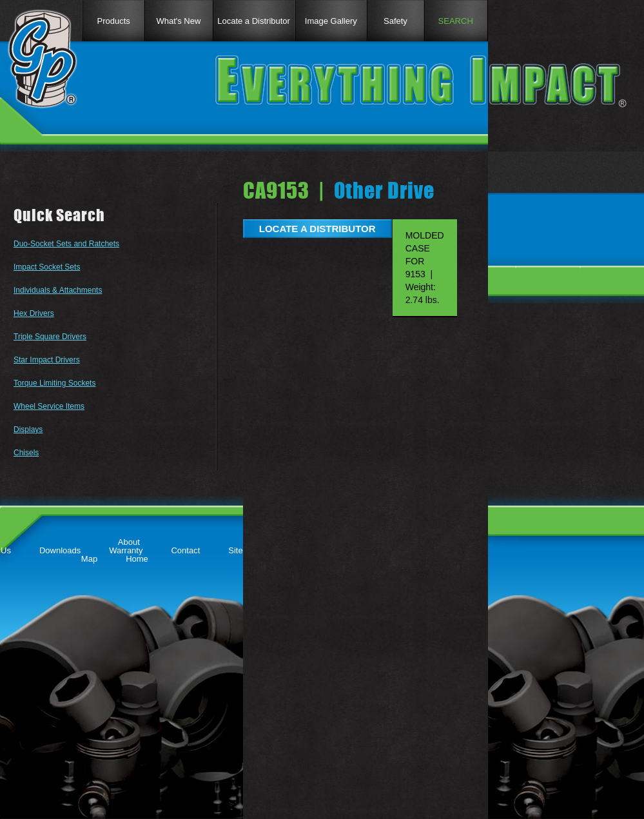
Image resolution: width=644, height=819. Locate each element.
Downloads (60, 550)
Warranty (126, 550)
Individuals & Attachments (58, 290)
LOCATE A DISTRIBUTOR (317, 229)
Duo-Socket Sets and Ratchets (66, 244)
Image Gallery (331, 21)
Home (137, 559)
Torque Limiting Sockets (54, 383)
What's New (178, 21)
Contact (185, 550)
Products (113, 21)
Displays (28, 429)
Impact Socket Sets (47, 267)
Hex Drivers (34, 313)
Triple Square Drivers (50, 337)
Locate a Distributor (254, 21)
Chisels (26, 453)
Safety (395, 21)
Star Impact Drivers (47, 360)
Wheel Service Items (49, 406)
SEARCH (456, 21)
